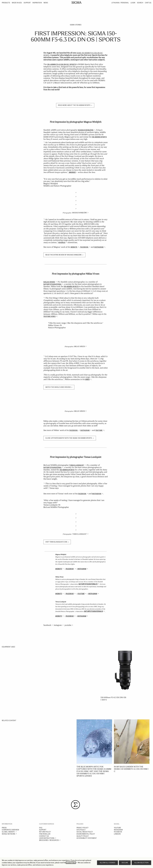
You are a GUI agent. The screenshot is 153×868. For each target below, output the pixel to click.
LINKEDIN (117, 834)
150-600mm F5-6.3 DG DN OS (113, 697)
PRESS (4, 828)
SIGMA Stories (76, 25)
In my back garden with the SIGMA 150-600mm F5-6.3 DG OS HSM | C (131, 769)
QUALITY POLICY (83, 836)
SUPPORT (43, 830)
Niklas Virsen (79, 346)
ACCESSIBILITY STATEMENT (87, 838)
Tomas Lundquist (79, 534)
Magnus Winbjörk (79, 213)
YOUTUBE (117, 828)
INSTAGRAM (118, 830)
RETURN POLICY (45, 832)
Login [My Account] (133, 3)
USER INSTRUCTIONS (47, 838)
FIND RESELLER (45, 834)
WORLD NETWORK (8, 834)
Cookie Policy (71, 863)
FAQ (41, 828)
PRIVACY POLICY (83, 828)
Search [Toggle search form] (140, 3)
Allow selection (141, 863)
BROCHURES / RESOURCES (49, 840)
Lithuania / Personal (120, 3)
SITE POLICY (81, 830)
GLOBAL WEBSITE (8, 832)
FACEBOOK (118, 832)
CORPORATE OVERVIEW (10, 830)
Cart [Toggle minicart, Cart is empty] (148, 3)
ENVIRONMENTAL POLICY (86, 834)
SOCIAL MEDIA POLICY (85, 832)
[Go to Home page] (76, 3)
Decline (125, 863)
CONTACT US (44, 836)
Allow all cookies (107, 863)
